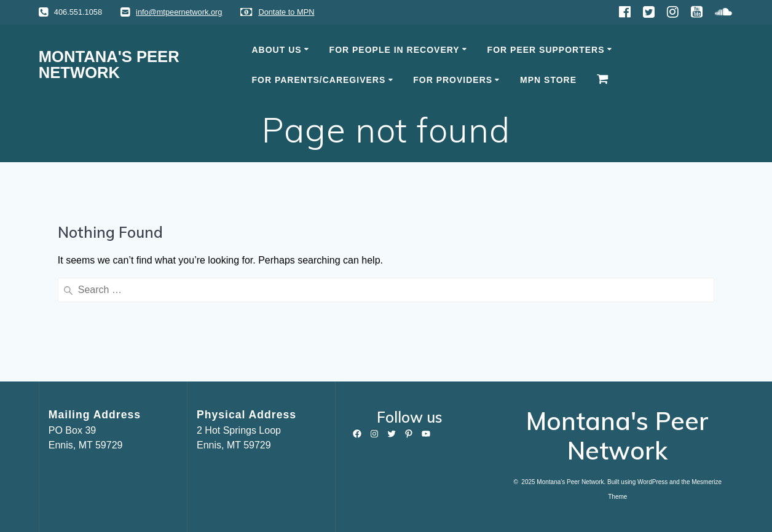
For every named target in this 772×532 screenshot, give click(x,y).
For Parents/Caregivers (319, 80)
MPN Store (548, 80)
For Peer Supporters (546, 50)
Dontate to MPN (286, 12)
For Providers (453, 80)
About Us (277, 50)
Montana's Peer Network (109, 65)
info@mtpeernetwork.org (179, 12)
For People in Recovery (395, 50)
